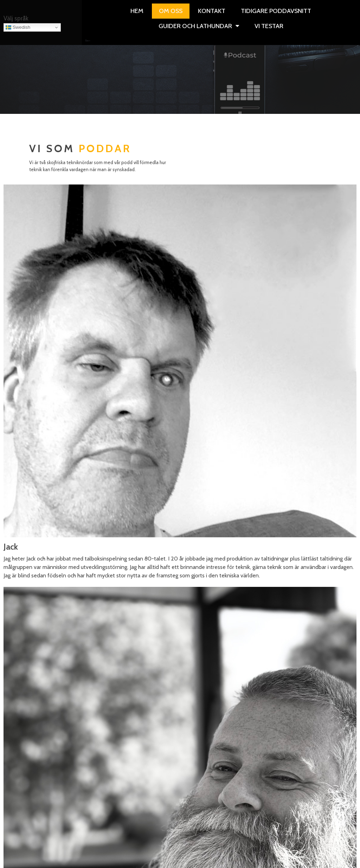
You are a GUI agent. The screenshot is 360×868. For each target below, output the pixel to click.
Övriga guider (82, 41)
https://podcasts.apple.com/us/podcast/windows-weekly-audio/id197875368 (180, 604)
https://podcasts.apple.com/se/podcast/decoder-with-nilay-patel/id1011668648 (180, 624)
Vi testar (83, 41)
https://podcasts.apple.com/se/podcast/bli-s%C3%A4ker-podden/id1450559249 (180, 669)
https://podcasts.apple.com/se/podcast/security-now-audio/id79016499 (180, 654)
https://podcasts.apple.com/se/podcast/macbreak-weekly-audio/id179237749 (180, 639)
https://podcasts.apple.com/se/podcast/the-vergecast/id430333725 (180, 684)
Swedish (18, 27)
